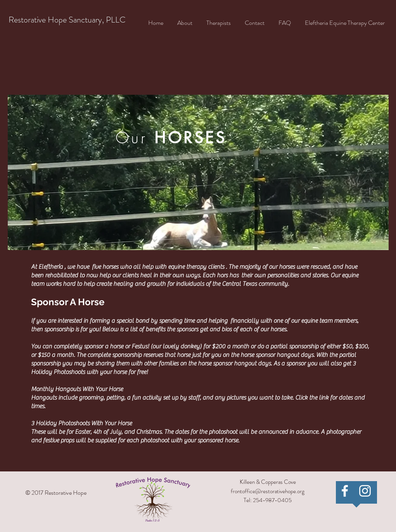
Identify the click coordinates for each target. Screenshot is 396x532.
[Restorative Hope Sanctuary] (345, 491)
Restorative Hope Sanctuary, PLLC (67, 20)
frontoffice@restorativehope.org (268, 491)
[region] (198, 172)
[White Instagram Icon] (365, 491)
